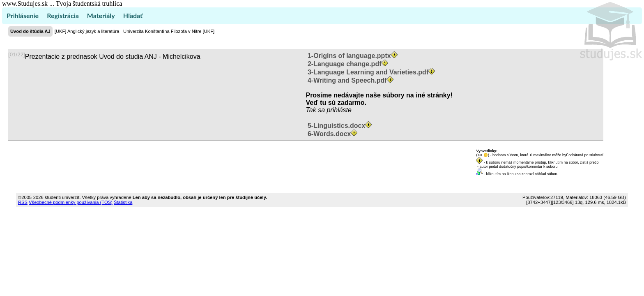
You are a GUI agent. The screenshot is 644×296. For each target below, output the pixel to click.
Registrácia (63, 15)
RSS (23, 202)
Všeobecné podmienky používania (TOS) (71, 202)
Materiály (101, 15)
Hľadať (133, 15)
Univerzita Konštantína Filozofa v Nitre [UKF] (169, 31)
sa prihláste (335, 110)
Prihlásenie (23, 15)
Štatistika (123, 202)
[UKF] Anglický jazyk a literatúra (87, 31)
